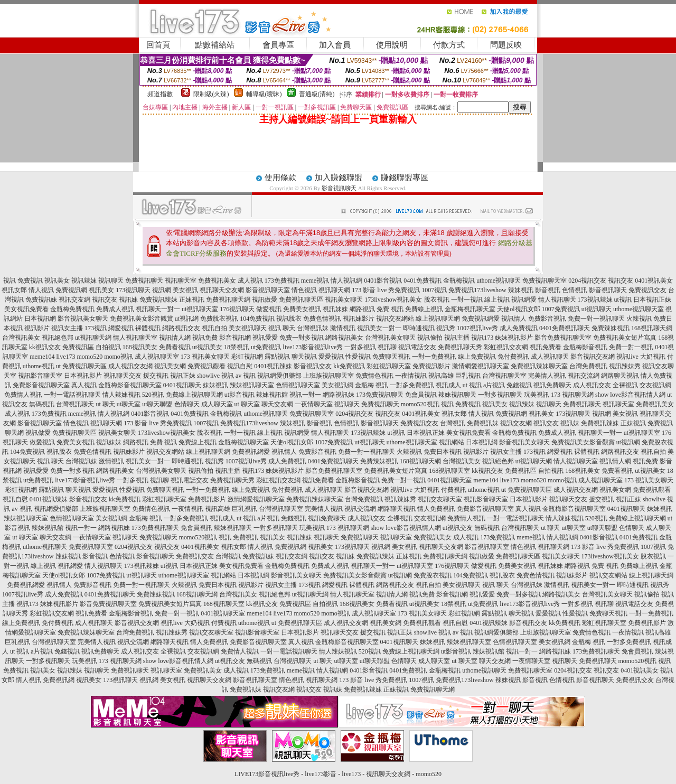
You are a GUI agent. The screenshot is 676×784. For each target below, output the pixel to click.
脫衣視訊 (437, 300)
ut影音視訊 (240, 395)
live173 (65, 357)
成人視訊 (250, 281)
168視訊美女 (140, 347)
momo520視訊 (420, 404)
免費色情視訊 (322, 319)
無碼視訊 (42, 404)
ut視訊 (623, 300)
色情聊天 (187, 404)
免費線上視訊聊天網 (194, 395)
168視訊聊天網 (652, 328)
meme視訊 (315, 281)
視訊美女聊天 (344, 300)
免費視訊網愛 (481, 319)
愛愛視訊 (331, 357)
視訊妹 (128, 300)
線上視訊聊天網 (438, 319)
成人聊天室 (217, 404)
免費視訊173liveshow (477, 290)
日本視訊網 (40, 319)
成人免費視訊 (519, 328)
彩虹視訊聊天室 (389, 366)
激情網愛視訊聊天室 (481, 366)
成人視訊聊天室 (157, 357)
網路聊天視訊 (620, 376)
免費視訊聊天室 (544, 281)
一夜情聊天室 (314, 404)
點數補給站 (215, 45)
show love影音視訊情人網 (630, 395)
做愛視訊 (269, 309)
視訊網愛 (524, 300)
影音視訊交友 (313, 366)
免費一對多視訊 (302, 338)
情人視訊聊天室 (135, 338)
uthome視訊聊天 (499, 281)
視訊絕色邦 (58, 338)
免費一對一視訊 (631, 347)
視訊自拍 (214, 328)
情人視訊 (41, 290)
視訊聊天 (111, 281)
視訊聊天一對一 (158, 309)
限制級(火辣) (211, 94)
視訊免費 (205, 338)
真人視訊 (84, 385)
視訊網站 (452, 442)
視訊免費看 (546, 347)
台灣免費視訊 (588, 366)
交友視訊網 (655, 385)
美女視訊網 (337, 385)
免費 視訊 (390, 309)
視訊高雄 (441, 376)
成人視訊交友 (592, 385)
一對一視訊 (467, 300)
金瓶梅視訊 (459, 281)
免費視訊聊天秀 (460, 347)
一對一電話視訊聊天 (72, 395)
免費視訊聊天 (144, 281)
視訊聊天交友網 (222, 290)
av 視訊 (246, 376)
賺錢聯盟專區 (405, 178)
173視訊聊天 (133, 290)
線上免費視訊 (477, 357)
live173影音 (321, 774)
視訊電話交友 (417, 347)
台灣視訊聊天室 (504, 376)
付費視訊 (454, 490)
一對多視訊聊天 (500, 395)
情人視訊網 (346, 281)
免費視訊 (30, 281)
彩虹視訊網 (247, 357)
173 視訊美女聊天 (205, 357)
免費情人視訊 (23, 395)
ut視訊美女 (207, 347)
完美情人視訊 (547, 376)
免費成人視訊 (115, 309)
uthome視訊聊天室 (639, 309)
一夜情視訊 (411, 376)
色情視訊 (575, 290)
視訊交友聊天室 (440, 499)
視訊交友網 (74, 300)
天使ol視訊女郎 (518, 309)
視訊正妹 (183, 376)
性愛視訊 (358, 357)
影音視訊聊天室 (268, 290)
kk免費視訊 (349, 366)
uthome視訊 (39, 366)
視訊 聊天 (282, 328)
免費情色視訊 (374, 376)
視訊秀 (446, 328)
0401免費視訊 (422, 281)
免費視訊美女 (217, 281)
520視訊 (153, 395)
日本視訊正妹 (652, 300)
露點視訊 (277, 357)
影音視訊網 (235, 338)
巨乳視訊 (468, 376)
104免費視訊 (257, 319)
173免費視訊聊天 (380, 395)
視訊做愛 (265, 300)
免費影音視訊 (547, 319)
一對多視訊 (360, 347)
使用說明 (392, 45)
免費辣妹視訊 (611, 328)
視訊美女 (57, 281)
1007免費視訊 (561, 309)
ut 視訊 (472, 385)
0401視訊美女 (654, 281)
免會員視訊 (421, 395)
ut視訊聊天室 (200, 309)
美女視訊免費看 (26, 309)
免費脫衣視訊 (219, 319)
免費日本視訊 (443, 452)
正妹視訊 (192, 300)
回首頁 (158, 45)
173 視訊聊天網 (572, 395)
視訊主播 (457, 338)
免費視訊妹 (41, 300)
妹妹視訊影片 (514, 338)
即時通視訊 (419, 328)
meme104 (42, 357)
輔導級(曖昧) (264, 94)
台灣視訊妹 (313, 328)
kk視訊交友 (45, 347)
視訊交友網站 (395, 319)
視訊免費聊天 (552, 385)
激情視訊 (343, 328)
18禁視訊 (237, 347)
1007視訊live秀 (477, 328)
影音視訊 (548, 290)
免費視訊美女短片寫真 (625, 338)
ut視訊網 (187, 319)
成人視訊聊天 (550, 357)
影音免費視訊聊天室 (563, 338)
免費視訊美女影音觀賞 (142, 319)
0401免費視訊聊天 (565, 328)
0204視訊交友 (587, 281)
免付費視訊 (513, 357)
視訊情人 (514, 319)
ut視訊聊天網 (93, 338)
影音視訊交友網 (593, 357)
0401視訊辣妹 (273, 366)
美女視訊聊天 (248, 328)
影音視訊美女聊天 (83, 319)
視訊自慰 (240, 366)
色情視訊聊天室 (298, 385)
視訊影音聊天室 (40, 376)
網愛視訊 (121, 328)
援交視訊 (156, 376)
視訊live (627, 357)
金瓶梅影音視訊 (585, 347)
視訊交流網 (584, 376)
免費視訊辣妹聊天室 (539, 366)
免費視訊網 (71, 290)
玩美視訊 (537, 395)
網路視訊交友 (181, 328)
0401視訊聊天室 (449, 480)
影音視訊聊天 (339, 188)
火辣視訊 (639, 319)
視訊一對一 (305, 395)
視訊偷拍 (430, 338)
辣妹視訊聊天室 (252, 385)
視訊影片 (37, 328)
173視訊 (96, 328)
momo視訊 (119, 357)
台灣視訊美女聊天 (390, 338)
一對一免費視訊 (434, 357)
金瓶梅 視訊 (372, 385)
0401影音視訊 (383, 281)
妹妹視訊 (215, 385)
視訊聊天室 (181, 281)
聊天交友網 (277, 404)
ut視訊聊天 (597, 309)
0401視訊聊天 (182, 385)
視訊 (10, 281)
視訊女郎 (14, 290)
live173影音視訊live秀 (313, 347)
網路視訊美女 (344, 338)
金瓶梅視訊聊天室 (470, 309)
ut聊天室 (129, 404)
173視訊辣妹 (595, 300)
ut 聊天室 (248, 404)
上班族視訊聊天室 (328, 376)
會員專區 (278, 45)
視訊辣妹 (84, 281)
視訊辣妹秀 (625, 366)
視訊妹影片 (359, 319)
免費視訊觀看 (206, 366)
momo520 (90, 357)
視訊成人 (448, 385)
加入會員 (335, 45)
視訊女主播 (67, 328)
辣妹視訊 (521, 290)
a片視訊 (494, 385)
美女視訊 (185, 290)
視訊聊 (387, 347)
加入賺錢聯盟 (339, 178)
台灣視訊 (453, 423)
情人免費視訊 (436, 509)
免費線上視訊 (424, 309)
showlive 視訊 (215, 376)
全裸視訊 (625, 385)
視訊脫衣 (289, 319)
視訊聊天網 (334, 290)
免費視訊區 (78, 347)
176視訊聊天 (237, 309)
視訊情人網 (175, 338)
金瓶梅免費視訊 (72, 309)
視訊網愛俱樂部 (279, 376)
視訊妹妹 (335, 309)
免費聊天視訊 (391, 357)
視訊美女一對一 (379, 328)
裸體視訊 (148, 328)
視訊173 (482, 338)
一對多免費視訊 (412, 385)
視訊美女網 (170, 366)
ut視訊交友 (458, 528)
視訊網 (162, 290)
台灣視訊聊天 (75, 404)
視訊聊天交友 (123, 376)
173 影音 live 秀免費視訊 (386, 290)
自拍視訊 (108, 347)
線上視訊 (497, 300)
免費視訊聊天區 (301, 300)
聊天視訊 (304, 357)
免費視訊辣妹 (158, 300)
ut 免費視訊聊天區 (81, 366)
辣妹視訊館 (272, 395)
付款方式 (449, 45)
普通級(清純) (317, 94)
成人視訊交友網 (130, 366)
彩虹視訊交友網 (506, 347)
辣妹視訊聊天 (457, 395)
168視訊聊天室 (449, 471)
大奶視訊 (653, 357)
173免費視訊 (282, 281)
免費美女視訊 (302, 309)
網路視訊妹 (339, 395)
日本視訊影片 (83, 376)
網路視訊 (362, 309)
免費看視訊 (175, 347)
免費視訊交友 (647, 290)
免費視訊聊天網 (228, 300)
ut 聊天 (105, 404)
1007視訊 (434, 290)
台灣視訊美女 (21, 338)
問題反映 (506, 45)
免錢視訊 (519, 385)
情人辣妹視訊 (121, 395)
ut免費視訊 (266, 347)
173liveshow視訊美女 (393, 300)
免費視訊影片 (431, 366)
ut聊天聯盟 (157, 404)
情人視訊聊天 (557, 300)
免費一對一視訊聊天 (596, 319)
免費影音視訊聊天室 (41, 385)
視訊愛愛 (265, 338)
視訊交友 (621, 281)
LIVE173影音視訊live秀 (267, 774)
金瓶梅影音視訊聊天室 (130, 385)
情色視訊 (304, 290)
